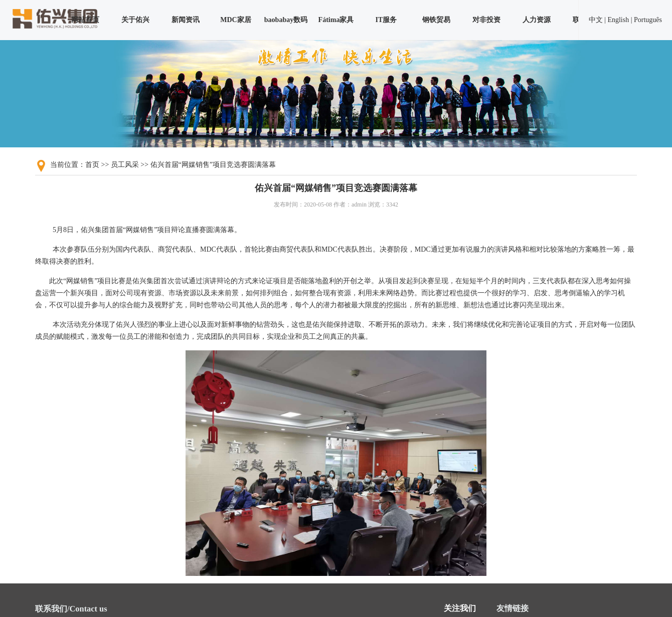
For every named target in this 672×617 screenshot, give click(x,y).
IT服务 (386, 20)
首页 (92, 165)
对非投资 (486, 20)
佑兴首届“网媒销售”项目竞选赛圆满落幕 (213, 165)
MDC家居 (235, 20)
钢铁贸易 (436, 20)
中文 (596, 20)
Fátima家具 (336, 20)
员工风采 (125, 165)
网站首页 (85, 20)
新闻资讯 (186, 20)
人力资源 (537, 20)
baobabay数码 (286, 20)
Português (648, 20)
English (618, 20)
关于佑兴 (135, 20)
